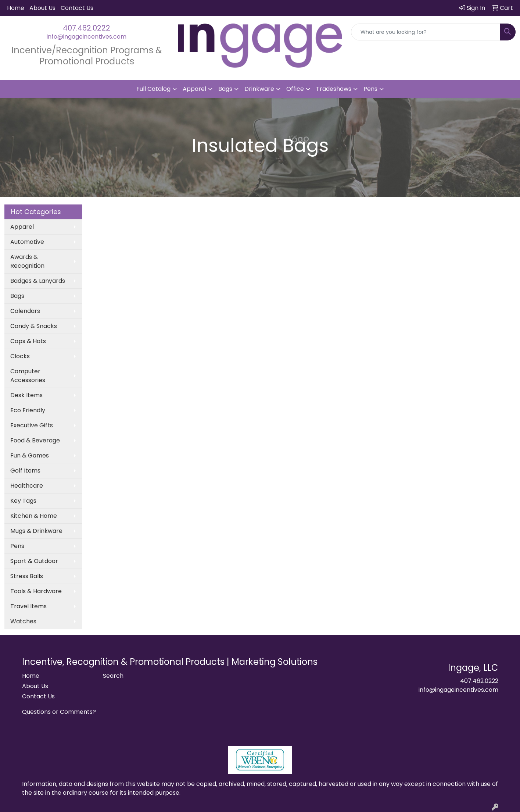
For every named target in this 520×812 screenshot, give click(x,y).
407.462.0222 (87, 28)
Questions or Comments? (59, 712)
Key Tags (23, 501)
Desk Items (26, 395)
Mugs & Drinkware (36, 531)
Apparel (194, 89)
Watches (23, 621)
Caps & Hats (28, 341)
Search (113, 676)
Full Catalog (153, 89)
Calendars (25, 311)
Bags (225, 89)
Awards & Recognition (27, 261)
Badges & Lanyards (38, 281)
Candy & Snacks (34, 326)
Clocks (20, 356)
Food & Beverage (35, 440)
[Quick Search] (426, 32)
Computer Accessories (28, 376)
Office (295, 89)
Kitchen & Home (34, 516)
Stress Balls (27, 576)
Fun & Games (30, 455)
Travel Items (28, 606)
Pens (370, 89)
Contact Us (77, 8)
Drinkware (259, 89)
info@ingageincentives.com (87, 37)
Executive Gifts (32, 425)
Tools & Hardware (36, 591)
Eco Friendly (28, 410)
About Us (42, 8)
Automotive (27, 242)
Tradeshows (334, 89)
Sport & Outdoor (34, 561)
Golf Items (25, 471)
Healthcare (27, 486)
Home (16, 8)
